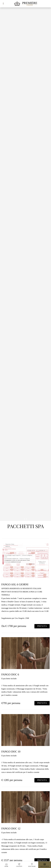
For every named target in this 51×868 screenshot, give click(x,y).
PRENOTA (42, 626)
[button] (3, 3)
